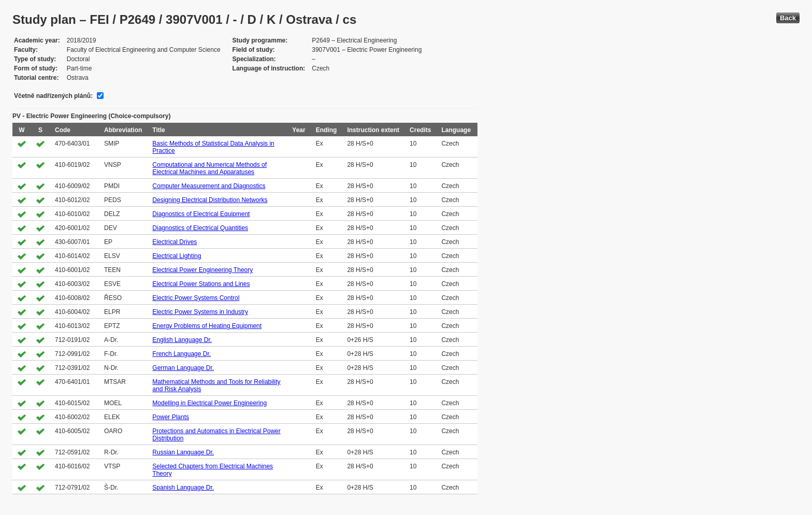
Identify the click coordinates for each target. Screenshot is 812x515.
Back (788, 18)
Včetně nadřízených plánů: (53, 96)
